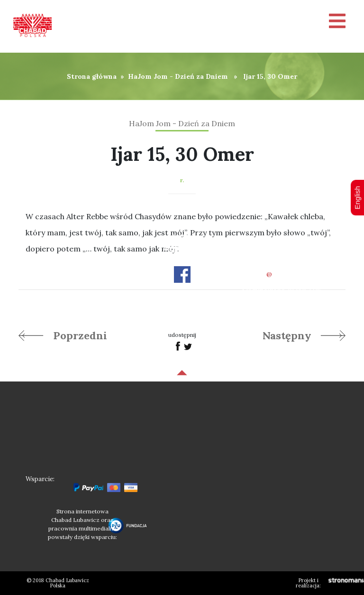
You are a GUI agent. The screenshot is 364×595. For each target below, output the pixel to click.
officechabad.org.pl (282, 274)
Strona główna (92, 76)
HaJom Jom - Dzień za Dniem (178, 76)
